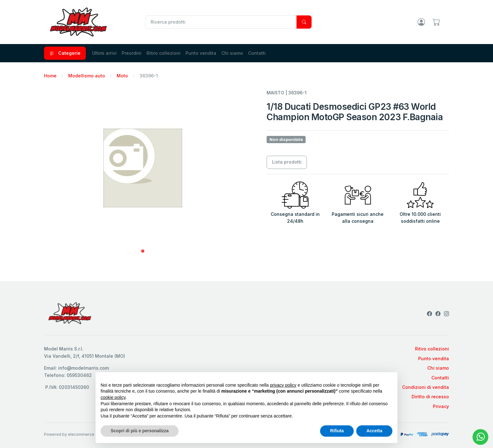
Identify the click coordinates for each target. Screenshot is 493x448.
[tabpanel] (143, 168)
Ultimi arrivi (104, 53)
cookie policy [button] (113, 397)
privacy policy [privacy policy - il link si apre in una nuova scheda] (283, 385)
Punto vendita (201, 53)
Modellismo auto (87, 76)
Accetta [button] (374, 431)
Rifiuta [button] (337, 431)
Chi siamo (232, 53)
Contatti (257, 53)
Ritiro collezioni (163, 53)
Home (50, 76)
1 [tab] (143, 251)
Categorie (65, 53)
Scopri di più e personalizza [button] (140, 431)
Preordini (132, 53)
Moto (122, 76)
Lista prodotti (287, 162)
